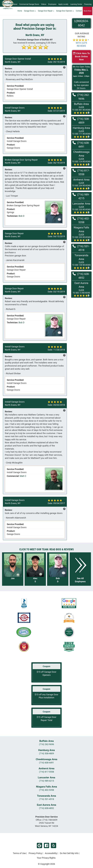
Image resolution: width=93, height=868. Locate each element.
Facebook (46, 845)
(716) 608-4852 (81, 276)
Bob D (22, 216)
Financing (88, 4)
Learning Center (76, 4)
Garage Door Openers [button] (65, 13)
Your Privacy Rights (46, 858)
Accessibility (51, 853)
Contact (79, 13)
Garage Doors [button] (30, 13)
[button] (81, 108)
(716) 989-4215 (81, 196)
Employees (52, 4)
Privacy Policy (35, 853)
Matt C (23, 476)
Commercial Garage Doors (29, 4)
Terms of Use (19, 853)
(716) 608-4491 (81, 145)
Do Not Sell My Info (69, 853)
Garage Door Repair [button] (46, 13)
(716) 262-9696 (81, 97)
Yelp (54, 845)
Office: (47, 820)
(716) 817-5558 (81, 172)
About (15, 4)
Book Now (88, 13)
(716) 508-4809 (81, 121)
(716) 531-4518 (81, 248)
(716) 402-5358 (81, 220)
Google (39, 845)
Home (20, 13)
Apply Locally (63, 4)
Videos (44, 4)
